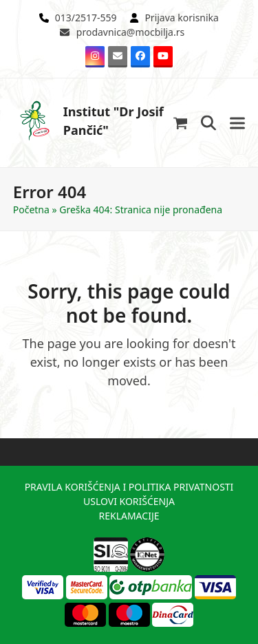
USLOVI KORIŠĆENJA (129, 501)
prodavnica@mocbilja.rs (130, 32)
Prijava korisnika (182, 18)
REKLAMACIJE (129, 516)
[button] (181, 123)
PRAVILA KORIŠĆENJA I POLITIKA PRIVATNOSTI (129, 487)
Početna (31, 210)
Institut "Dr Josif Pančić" (88, 121)
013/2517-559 (86, 18)
